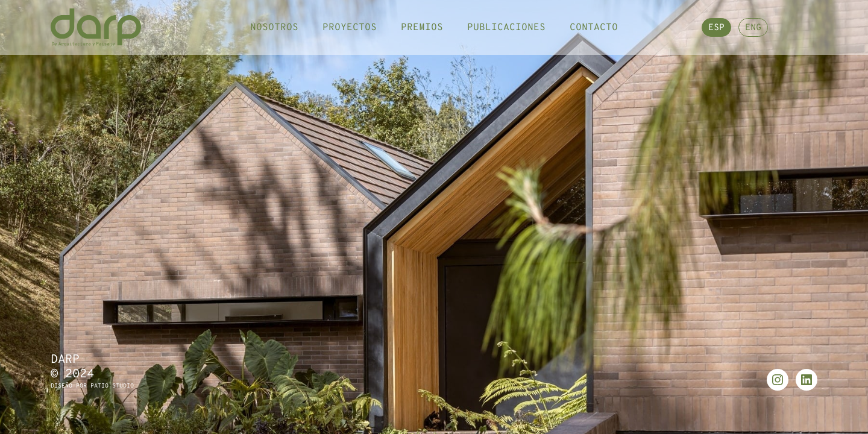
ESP (716, 34)
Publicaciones (506, 33)
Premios (422, 33)
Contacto (594, 33)
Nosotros (274, 33)
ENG (753, 34)
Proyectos (350, 33)
